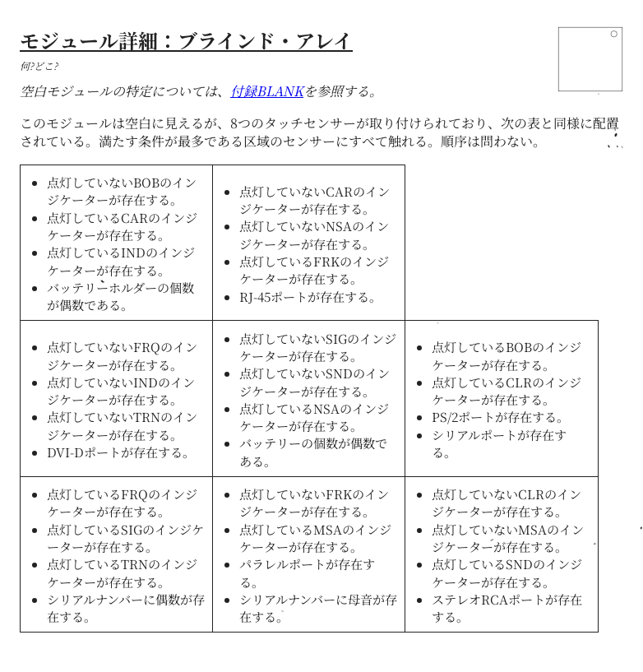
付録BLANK (267, 91)
